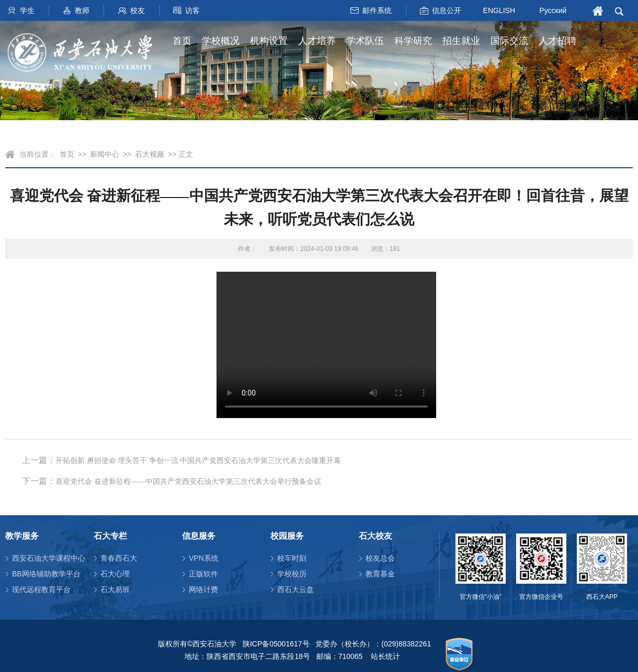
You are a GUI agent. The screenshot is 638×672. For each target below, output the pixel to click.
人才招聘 (557, 41)
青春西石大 (119, 558)
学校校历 (292, 574)
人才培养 (317, 41)
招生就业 (461, 41)
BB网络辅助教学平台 (46, 574)
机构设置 (269, 41)
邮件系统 (377, 10)
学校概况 (221, 41)
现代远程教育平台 (41, 589)
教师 (82, 10)
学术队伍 (365, 41)
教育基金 (380, 574)
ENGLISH (499, 10)
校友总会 (380, 558)
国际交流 (509, 41)
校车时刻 (292, 558)
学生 (27, 10)
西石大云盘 (295, 589)
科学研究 (413, 41)
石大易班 (115, 589)
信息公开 (447, 10)
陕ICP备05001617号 (276, 644)
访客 (192, 10)
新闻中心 (105, 154)
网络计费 (203, 589)
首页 (182, 41)
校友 (138, 10)
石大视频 (150, 154)
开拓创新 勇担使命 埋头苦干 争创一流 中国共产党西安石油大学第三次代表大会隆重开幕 (198, 461)
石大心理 (115, 574)
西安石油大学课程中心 (49, 558)
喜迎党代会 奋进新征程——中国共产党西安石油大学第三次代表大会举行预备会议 (188, 482)
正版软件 (203, 574)
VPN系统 (204, 558)
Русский (553, 10)
